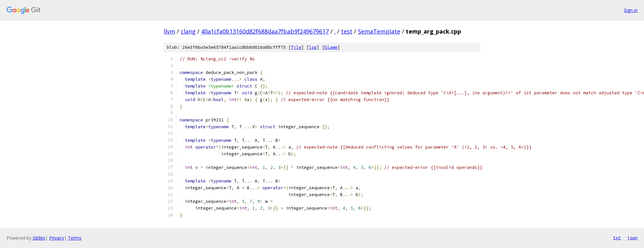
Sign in (631, 10)
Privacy (57, 238)
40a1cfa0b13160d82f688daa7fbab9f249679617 (265, 31)
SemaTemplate (379, 31)
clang (188, 31)
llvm (169, 31)
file (296, 47)
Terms (75, 238)
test (347, 31)
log (313, 47)
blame (331, 47)
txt (617, 238)
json (632, 238)
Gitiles (39, 238)
